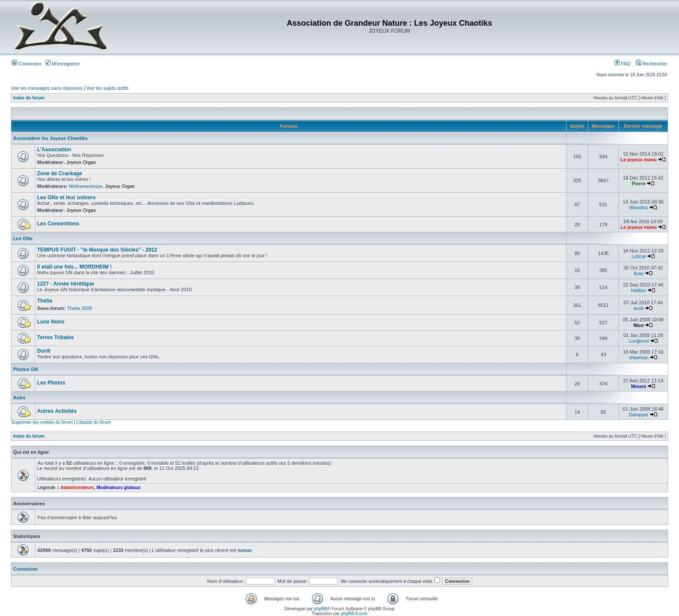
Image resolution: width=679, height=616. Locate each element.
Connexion (27, 64)
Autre (19, 398)
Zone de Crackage (60, 174)
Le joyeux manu (639, 160)
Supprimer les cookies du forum (42, 422)
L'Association (54, 150)
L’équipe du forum (94, 422)
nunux (245, 550)
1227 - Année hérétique (66, 284)
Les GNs (23, 238)
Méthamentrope (86, 186)
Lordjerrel (638, 341)
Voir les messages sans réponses (47, 88)
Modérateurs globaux (118, 488)
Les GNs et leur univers (66, 197)
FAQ (623, 64)
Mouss (639, 386)
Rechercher (652, 64)
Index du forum (29, 98)
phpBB (321, 609)
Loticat (638, 256)
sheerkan (639, 357)
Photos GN (26, 369)
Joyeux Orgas (81, 162)
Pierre (639, 184)
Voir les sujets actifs (107, 88)
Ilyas (639, 273)
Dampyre (639, 415)
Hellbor (639, 290)
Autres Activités (57, 411)
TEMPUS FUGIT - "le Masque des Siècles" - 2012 (97, 250)
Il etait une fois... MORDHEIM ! (74, 267)
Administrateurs (77, 488)
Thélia (45, 301)
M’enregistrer (63, 64)
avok (639, 308)
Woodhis (639, 208)
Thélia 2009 (79, 308)
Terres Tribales (56, 337)
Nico (638, 325)
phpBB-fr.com (354, 614)
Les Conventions (58, 224)
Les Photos (51, 383)
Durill (44, 351)
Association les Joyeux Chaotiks (50, 138)
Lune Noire (51, 322)
